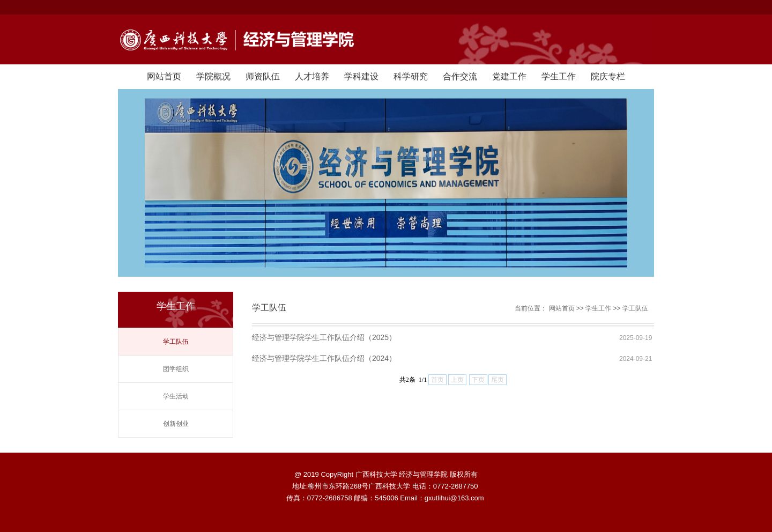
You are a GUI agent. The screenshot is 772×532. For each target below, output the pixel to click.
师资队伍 (263, 76)
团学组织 (176, 369)
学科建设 (361, 76)
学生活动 (176, 396)
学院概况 (213, 76)
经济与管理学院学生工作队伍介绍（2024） (324, 358)
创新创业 (176, 424)
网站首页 (164, 76)
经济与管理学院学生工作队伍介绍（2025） (324, 337)
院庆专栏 (608, 76)
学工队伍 (176, 342)
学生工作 (559, 76)
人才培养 (312, 76)
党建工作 (509, 76)
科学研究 (411, 76)
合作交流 (460, 76)
